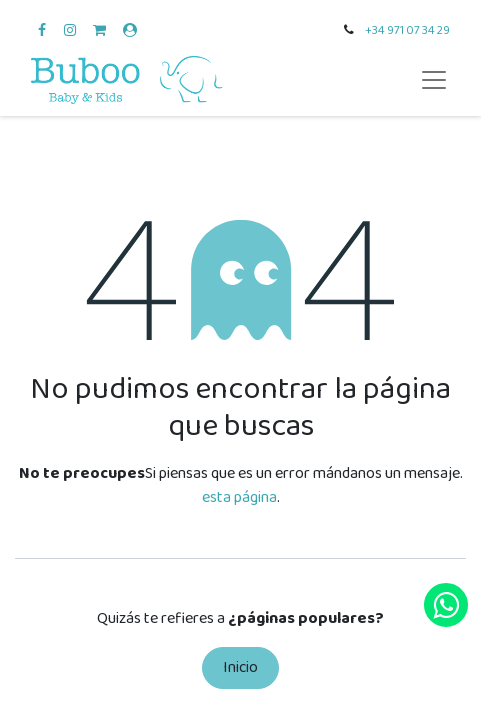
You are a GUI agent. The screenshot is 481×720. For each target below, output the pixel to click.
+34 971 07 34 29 (407, 30)
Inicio (240, 667)
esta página (239, 497)
